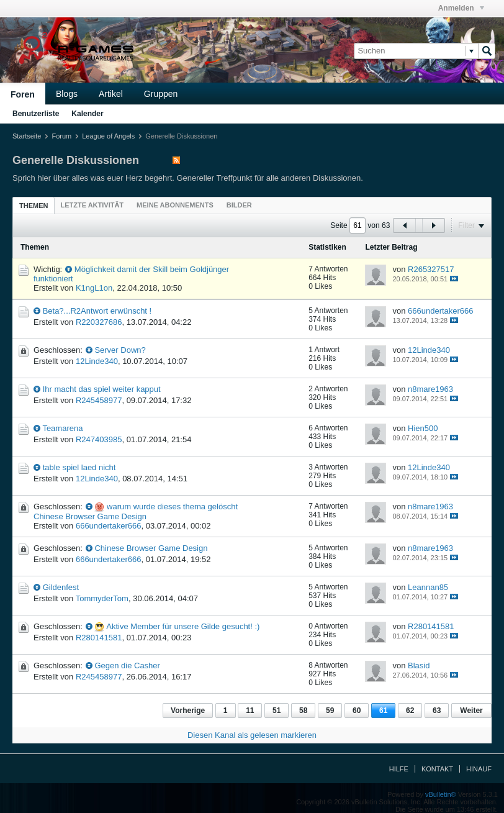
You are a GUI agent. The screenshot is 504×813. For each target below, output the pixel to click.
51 (277, 711)
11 (250, 711)
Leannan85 (428, 587)
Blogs (67, 94)
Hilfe (399, 769)
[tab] (34, 205)
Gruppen (161, 94)
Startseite (27, 136)
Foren (23, 94)
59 (330, 711)
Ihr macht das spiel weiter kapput (102, 389)
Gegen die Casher (127, 665)
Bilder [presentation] (239, 205)
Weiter (471, 711)
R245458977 (99, 400)
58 (303, 711)
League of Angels (108, 136)
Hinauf (479, 769)
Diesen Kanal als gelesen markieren (252, 735)
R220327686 (99, 322)
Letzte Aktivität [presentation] (92, 205)
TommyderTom (102, 598)
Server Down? (120, 350)
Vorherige (188, 711)
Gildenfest (61, 587)
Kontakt (437, 769)
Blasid (419, 665)
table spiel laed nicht (79, 467)
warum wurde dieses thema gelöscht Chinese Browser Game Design (136, 511)
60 (357, 711)
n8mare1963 (430, 389)
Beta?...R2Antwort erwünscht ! (97, 311)
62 (410, 711)
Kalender (87, 114)
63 (437, 711)
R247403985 (99, 439)
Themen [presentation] (34, 206)
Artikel (111, 94)
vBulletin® (441, 794)
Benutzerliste (36, 114)
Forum (61, 136)
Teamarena (62, 428)
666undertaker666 (441, 311)
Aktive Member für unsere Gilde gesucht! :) (183, 626)
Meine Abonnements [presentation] (175, 205)
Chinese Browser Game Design (151, 548)
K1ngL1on (94, 288)
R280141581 (99, 638)
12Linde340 (97, 361)
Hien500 (423, 428)
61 (383, 711)
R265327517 (431, 269)
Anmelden (461, 8)
